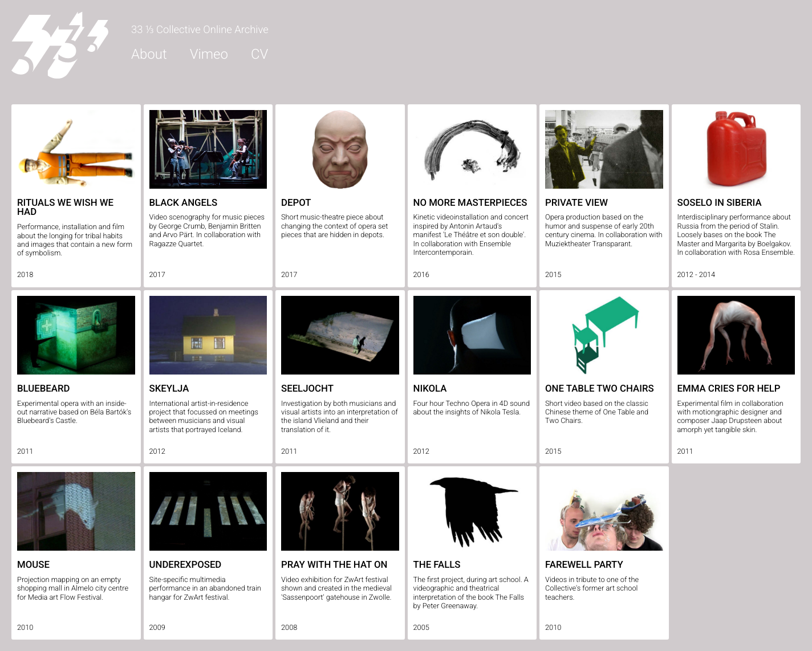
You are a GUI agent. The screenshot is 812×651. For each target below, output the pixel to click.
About (149, 54)
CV (259, 54)
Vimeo (209, 54)
